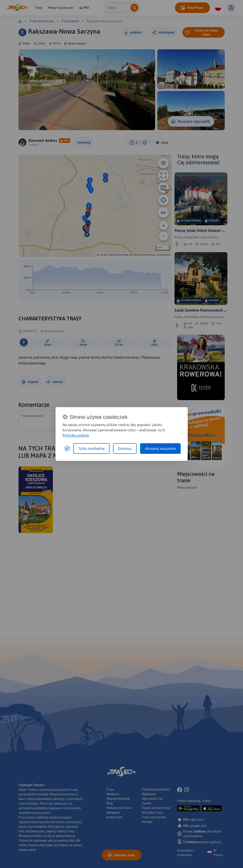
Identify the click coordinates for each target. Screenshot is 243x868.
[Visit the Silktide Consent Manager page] (67, 449)
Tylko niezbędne (91, 449)
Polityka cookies (76, 435)
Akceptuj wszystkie (160, 449)
